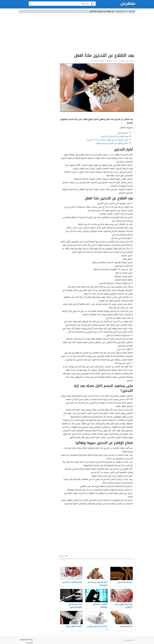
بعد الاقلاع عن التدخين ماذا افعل (114, 136)
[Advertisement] (96, 34)
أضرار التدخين (121, 11)
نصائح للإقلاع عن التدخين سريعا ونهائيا (112, 143)
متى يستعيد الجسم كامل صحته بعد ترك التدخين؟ (107, 140)
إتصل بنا (30, 642)
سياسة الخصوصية (26, 639)
